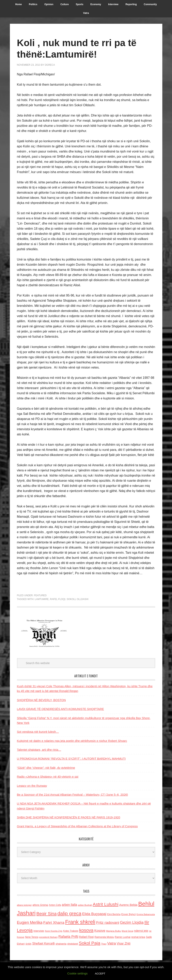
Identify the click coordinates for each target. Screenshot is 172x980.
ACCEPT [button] (100, 974)
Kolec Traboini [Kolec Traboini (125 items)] (71, 931)
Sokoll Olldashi (78, 599)
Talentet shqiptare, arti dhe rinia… (39, 750)
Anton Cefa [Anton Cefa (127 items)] (55, 905)
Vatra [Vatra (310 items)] (112, 943)
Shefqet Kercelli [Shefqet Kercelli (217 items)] (43, 943)
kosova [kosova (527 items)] (86, 930)
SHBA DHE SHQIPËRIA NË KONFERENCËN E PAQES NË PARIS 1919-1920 (69, 817)
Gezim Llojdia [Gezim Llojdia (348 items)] (132, 922)
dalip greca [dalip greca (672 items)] (69, 913)
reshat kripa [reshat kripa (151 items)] (138, 937)
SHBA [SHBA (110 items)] (28, 944)
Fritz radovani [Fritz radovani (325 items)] (108, 923)
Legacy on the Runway (32, 786)
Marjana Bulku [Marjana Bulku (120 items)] (114, 931)
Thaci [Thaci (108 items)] (104, 944)
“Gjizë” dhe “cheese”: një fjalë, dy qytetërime (46, 768)
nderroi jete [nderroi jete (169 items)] (141, 931)
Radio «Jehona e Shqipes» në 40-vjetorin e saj (48, 777)
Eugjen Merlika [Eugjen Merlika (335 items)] (30, 922)
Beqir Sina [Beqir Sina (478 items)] (46, 914)
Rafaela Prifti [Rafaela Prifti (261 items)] (68, 937)
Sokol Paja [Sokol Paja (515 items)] (89, 943)
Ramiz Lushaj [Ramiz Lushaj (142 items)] (123, 937)
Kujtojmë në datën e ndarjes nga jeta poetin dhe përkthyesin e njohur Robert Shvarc (72, 741)
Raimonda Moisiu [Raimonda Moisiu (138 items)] (104, 937)
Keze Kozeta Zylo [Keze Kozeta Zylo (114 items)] (54, 931)
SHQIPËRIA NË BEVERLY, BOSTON (41, 700)
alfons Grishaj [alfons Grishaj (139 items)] (40, 905)
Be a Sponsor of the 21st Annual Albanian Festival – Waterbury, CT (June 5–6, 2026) (73, 795)
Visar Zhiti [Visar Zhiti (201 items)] (124, 944)
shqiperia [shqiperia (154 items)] (61, 944)
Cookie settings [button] (78, 973)
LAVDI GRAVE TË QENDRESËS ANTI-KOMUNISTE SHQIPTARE (61, 709)
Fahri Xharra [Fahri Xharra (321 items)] (54, 923)
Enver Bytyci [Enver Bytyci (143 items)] (128, 914)
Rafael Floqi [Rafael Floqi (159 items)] (86, 937)
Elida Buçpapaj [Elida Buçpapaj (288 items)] (94, 914)
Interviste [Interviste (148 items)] (39, 931)
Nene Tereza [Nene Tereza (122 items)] (32, 937)
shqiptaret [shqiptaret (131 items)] (73, 944)
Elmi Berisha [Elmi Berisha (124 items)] (114, 914)
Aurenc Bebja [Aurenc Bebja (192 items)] (128, 905)
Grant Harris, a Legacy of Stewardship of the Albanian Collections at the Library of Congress (77, 826)
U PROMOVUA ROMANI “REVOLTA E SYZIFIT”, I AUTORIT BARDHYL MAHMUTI (71, 759)
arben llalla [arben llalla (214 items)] (70, 905)
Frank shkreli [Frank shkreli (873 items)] (80, 922)
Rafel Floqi (58, 599)
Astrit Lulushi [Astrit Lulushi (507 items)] (106, 904)
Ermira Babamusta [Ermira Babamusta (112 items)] (146, 914)
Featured (40, 595)
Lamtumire (42, 599)
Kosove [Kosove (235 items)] (100, 931)
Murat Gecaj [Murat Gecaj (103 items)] (128, 931)
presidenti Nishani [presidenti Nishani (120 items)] (48, 937)
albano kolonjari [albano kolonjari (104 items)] (24, 905)
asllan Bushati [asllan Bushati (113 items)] (85, 905)
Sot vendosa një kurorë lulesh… (38, 732)
